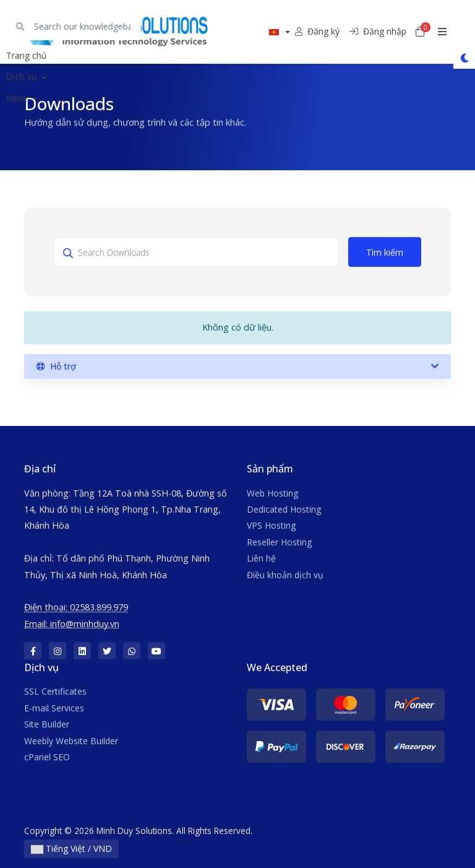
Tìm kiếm (385, 252)
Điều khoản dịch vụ (285, 575)
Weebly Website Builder (71, 741)
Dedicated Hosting (284, 509)
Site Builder (47, 724)
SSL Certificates (55, 691)
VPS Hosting (271, 525)
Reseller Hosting (279, 542)
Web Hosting (272, 493)
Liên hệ (261, 558)
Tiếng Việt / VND (71, 848)
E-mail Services (54, 708)
